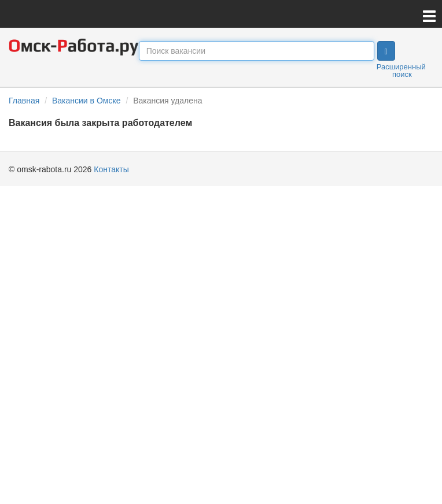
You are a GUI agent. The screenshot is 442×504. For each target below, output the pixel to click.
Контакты (111, 169)
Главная (24, 101)
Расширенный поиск (401, 71)
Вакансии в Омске (86, 101)
